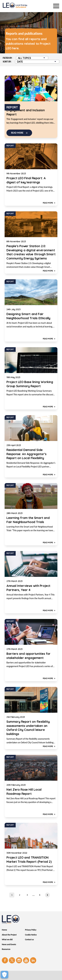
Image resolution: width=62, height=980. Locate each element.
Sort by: (7, 62)
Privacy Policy (31, 930)
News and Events (9, 944)
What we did (7, 939)
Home (4, 930)
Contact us (29, 939)
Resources (6, 949)
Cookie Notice (31, 935)
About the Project (9, 935)
